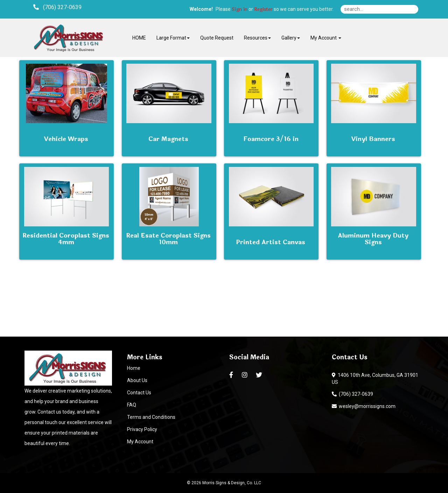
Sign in (240, 9)
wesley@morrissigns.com (364, 406)
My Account (140, 442)
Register (263, 9)
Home (134, 368)
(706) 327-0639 (352, 394)
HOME (139, 38)
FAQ (132, 405)
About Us (137, 380)
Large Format (173, 38)
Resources (257, 38)
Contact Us (139, 393)
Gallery (291, 38)
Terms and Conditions (151, 417)
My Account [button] (326, 38)
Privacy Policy (142, 429)
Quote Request (217, 38)
